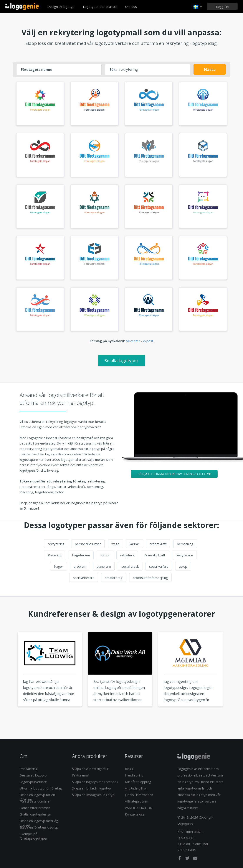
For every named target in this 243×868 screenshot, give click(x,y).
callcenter (133, 341)
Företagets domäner (35, 801)
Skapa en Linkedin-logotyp (92, 788)
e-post (148, 341)
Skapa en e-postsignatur (90, 769)
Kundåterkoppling (138, 782)
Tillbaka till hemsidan (22, 7)
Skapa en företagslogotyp (39, 827)
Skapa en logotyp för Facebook (95, 782)
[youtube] (195, 859)
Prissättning (29, 769)
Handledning (134, 775)
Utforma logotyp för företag (41, 788)
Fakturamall (81, 775)
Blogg (129, 769)
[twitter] (188, 859)
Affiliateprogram (137, 801)
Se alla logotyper (122, 360)
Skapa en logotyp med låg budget (39, 823)
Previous (9, 677)
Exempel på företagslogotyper (33, 836)
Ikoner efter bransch (35, 808)
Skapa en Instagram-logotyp (93, 795)
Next (234, 677)
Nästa (210, 69)
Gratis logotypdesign (35, 814)
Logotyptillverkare (33, 782)
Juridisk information (139, 795)
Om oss (131, 7)
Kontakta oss (135, 814)
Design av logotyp (61, 7)
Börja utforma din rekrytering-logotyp (174, 474)
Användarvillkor (136, 788)
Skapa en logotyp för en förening (37, 797)
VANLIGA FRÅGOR (139, 808)
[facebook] (180, 859)
